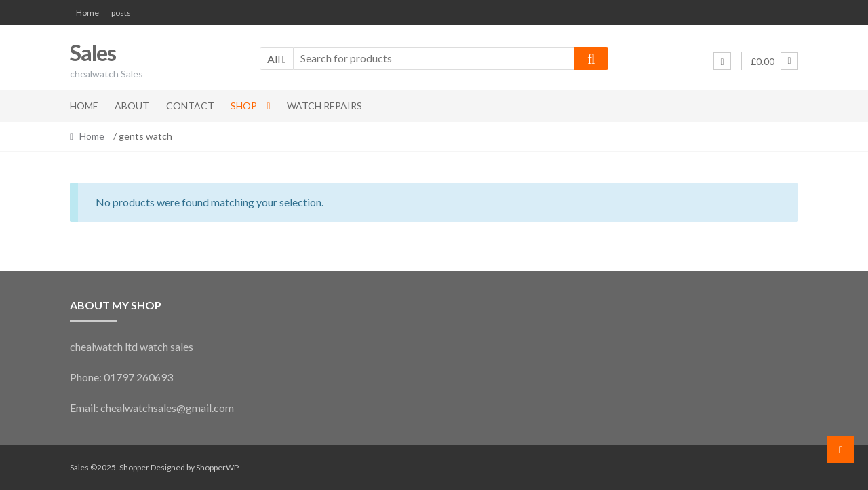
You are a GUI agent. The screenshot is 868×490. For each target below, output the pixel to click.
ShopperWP (217, 467)
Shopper (134, 467)
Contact (190, 106)
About (132, 106)
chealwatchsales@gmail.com (167, 408)
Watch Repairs (324, 106)
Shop (244, 106)
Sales (93, 53)
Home (87, 13)
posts (121, 13)
